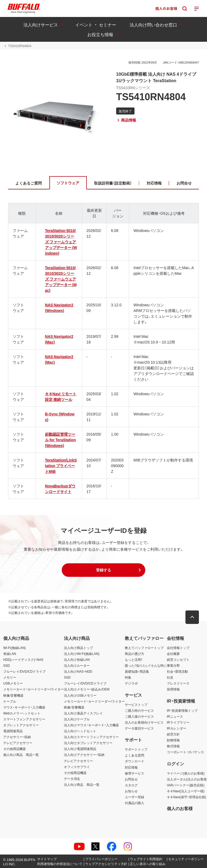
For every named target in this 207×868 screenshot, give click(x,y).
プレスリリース (178, 683)
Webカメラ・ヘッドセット (22, 713)
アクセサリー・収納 (17, 737)
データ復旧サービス (139, 728)
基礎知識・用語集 (137, 671)
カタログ (131, 785)
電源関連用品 (13, 731)
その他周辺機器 (15, 749)
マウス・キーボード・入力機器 (24, 707)
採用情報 (173, 689)
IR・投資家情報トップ (182, 710)
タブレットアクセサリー (21, 725)
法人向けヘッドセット (80, 731)
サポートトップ (136, 749)
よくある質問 (134, 755)
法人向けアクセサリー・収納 (84, 755)
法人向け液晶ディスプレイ (83, 713)
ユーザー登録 (134, 797)
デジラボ (131, 683)
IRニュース (175, 716)
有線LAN (10, 654)
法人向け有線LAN (77, 659)
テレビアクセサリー (18, 743)
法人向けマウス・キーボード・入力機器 (91, 725)
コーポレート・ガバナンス (185, 752)
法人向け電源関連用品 (80, 749)
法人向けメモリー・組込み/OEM (87, 689)
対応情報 (131, 767)
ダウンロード (134, 761)
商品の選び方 (134, 654)
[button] (103, 570)
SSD (7, 665)
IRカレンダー (177, 728)
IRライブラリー (178, 722)
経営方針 (173, 734)
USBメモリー (13, 683)
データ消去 (72, 779)
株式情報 (173, 746)
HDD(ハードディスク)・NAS (23, 659)
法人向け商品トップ (78, 648)
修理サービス (134, 773)
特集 (128, 677)
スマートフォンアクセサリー (24, 719)
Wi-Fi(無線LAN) (14, 648)
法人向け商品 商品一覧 (82, 784)
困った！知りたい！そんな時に (146, 665)
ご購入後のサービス (139, 716)
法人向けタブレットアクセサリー (88, 743)
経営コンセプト (178, 659)
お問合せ (131, 779)
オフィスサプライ (77, 767)
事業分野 (173, 665)
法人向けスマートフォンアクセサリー (91, 737)
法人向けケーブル (77, 719)
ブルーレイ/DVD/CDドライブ (24, 671)
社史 (170, 677)
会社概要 (173, 654)
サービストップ (136, 704)
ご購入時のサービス (139, 710)
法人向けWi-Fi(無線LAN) (82, 654)
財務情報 (173, 740)
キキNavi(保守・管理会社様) (187, 797)
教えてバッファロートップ (144, 648)
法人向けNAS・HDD (78, 671)
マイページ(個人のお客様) (186, 773)
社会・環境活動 (177, 671)
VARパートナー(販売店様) (186, 785)
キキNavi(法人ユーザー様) (186, 791)
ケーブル (10, 701)
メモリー (10, 677)
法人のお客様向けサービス (144, 722)
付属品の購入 (134, 803)
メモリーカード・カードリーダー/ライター (34, 689)
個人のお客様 (180, 808)
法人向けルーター (77, 665)
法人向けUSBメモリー (80, 695)
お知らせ (131, 791)
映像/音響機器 (13, 695)
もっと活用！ (134, 659)
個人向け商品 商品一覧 (21, 755)
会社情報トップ (178, 648)
